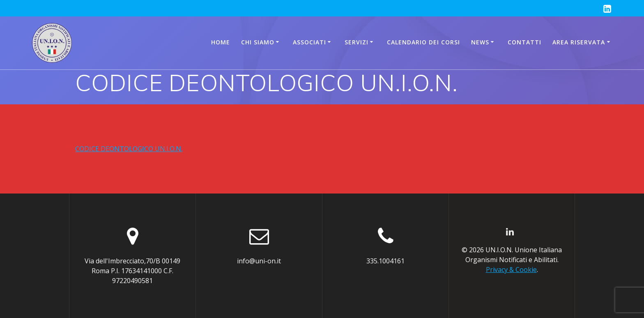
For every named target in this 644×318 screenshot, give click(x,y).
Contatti (524, 42)
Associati (309, 42)
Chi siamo (258, 42)
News (480, 42)
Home (221, 42)
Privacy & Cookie (511, 270)
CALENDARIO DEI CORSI (423, 42)
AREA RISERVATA (579, 42)
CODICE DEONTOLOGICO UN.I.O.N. (129, 149)
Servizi (356, 42)
